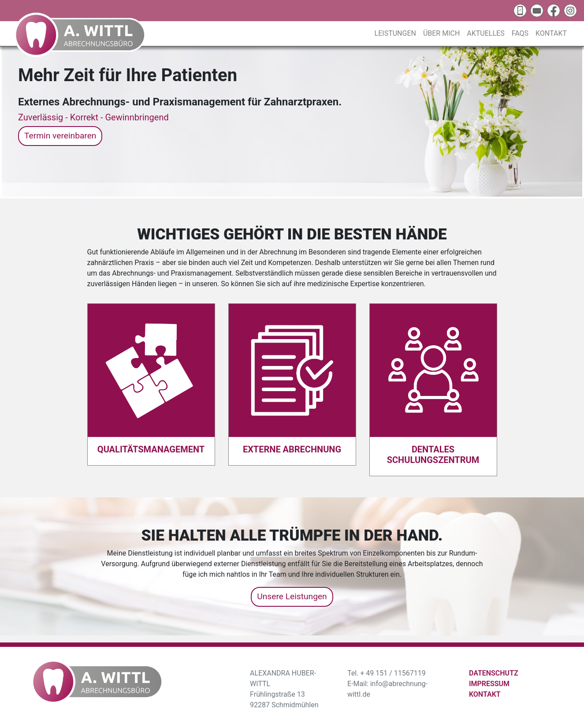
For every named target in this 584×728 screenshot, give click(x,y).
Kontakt (551, 33)
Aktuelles (485, 33)
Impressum (489, 684)
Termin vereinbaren (60, 136)
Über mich (441, 33)
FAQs (520, 33)
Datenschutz (494, 673)
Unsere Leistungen (292, 596)
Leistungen (395, 33)
